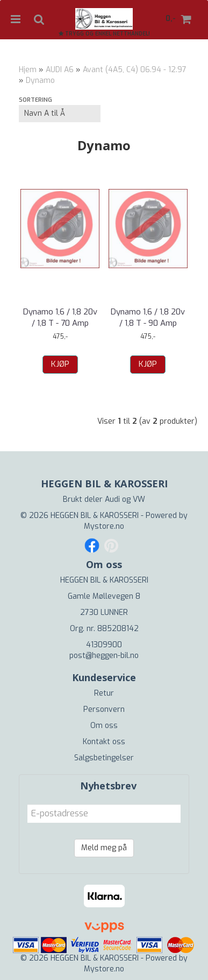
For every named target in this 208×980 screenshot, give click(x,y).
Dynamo (40, 80)
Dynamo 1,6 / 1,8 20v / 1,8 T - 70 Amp (60, 317)
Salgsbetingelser (104, 758)
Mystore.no (104, 526)
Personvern (104, 709)
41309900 (104, 645)
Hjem (28, 70)
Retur (104, 693)
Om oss (104, 726)
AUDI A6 (60, 70)
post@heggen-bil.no (104, 656)
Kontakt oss (104, 742)
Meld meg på (104, 848)
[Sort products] (60, 114)
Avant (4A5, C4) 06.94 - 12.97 (135, 70)
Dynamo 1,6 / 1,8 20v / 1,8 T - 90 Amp (148, 317)
